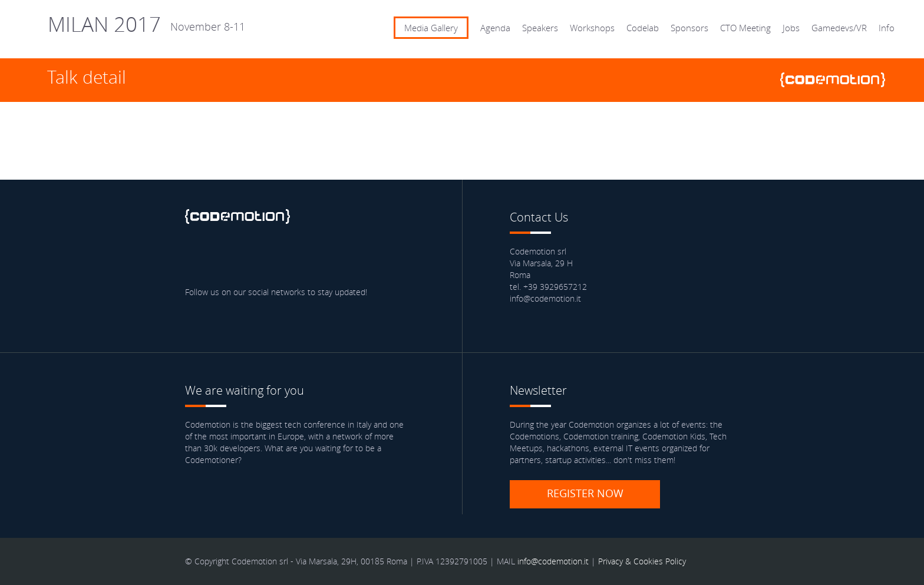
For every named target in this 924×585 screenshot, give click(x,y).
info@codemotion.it (553, 561)
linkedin (265, 257)
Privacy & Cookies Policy (642, 561)
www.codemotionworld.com (837, 80)
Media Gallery (431, 28)
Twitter (231, 257)
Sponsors (689, 28)
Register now (585, 493)
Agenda (495, 28)
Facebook (197, 257)
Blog (334, 257)
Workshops (592, 28)
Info (887, 28)
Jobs (791, 28)
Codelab (643, 28)
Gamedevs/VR (839, 28)
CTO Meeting (745, 28)
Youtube (299, 257)
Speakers (540, 28)
